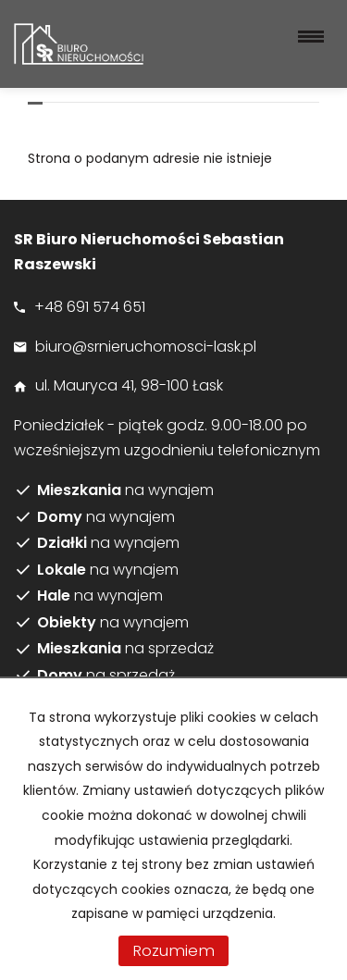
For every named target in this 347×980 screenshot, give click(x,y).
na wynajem (125, 490)
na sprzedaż (125, 649)
